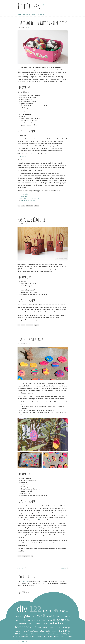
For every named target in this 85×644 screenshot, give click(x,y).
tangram (63, 636)
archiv (34, 15)
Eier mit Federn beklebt (28, 200)
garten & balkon (32, 634)
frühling (65, 634)
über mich (41, 15)
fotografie (45, 631)
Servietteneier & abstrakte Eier (30, 198)
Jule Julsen (31, 6)
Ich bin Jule (25, 581)
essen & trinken (43, 628)
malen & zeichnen (63, 616)
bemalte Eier (24, 194)
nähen (51, 610)
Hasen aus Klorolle (31, 220)
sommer (20, 634)
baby (64, 611)
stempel (42, 621)
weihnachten (58, 623)
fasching (31, 624)
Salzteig (42, 520)
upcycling (37, 206)
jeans (42, 634)
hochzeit (16, 636)
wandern (54, 631)
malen (70, 636)
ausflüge (34, 631)
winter (45, 624)
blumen (65, 631)
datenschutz (39, 642)
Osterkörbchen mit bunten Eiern (42, 23)
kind (50, 616)
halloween (25, 636)
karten (51, 620)
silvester (56, 636)
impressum (30, 642)
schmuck (40, 636)
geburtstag (66, 628)
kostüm (38, 624)
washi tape (50, 634)
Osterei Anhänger (31, 339)
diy (19, 206)
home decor (25, 627)
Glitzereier (24, 196)
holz (57, 634)
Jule (29, 27)
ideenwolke (26, 15)
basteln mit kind (30, 206)
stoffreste (18, 616)
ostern (23, 206)
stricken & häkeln (55, 628)
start (19, 15)
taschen (18, 631)
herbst (26, 631)
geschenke (34, 615)
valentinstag (48, 636)
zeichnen (32, 636)
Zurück (22, 568)
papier (63, 620)
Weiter (64, 568)
